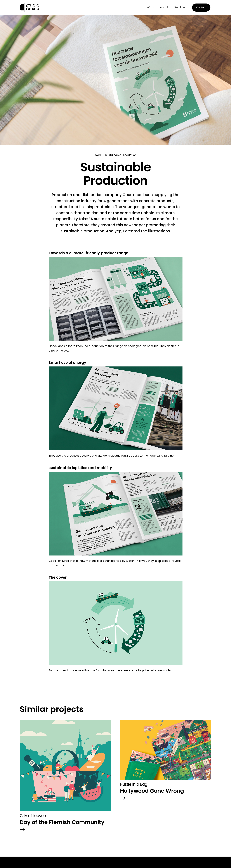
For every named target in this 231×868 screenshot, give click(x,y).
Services (180, 7)
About (164, 7)
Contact (201, 7)
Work (150, 7)
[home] (30, 8)
